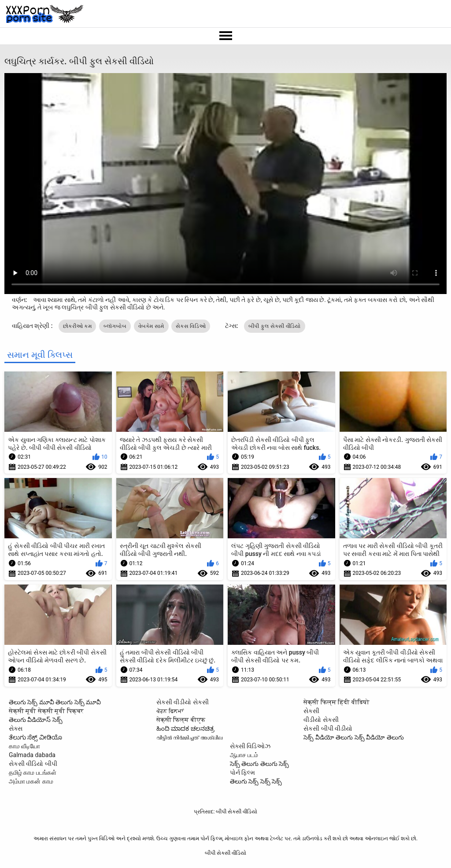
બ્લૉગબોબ (115, 326)
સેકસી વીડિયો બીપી (33, 764)
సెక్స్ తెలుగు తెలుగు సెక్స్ (259, 764)
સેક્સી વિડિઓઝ (250, 746)
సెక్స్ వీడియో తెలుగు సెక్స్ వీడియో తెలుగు (353, 737)
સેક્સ (16, 728)
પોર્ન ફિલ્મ (242, 772)
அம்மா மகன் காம (31, 781)
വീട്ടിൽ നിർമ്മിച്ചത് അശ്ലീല (189, 737)
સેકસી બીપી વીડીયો (328, 728)
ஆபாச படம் (244, 755)
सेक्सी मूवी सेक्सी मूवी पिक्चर (46, 711)
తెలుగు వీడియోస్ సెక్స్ (36, 720)
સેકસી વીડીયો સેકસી (183, 702)
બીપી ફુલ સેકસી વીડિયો (275, 326)
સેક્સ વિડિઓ (191, 326)
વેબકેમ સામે (151, 326)
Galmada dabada (32, 755)
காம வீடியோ (24, 746)
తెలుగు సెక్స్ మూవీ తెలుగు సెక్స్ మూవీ (55, 702)
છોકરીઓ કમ (77, 326)
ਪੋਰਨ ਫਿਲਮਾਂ (170, 711)
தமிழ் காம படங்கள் (33, 772)
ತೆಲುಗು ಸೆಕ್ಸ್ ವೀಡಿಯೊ (35, 737)
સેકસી (311, 711)
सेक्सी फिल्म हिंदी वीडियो (336, 702)
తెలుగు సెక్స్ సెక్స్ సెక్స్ (256, 781)
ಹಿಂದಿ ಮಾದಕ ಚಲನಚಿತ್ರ (185, 728)
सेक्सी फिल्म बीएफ (181, 720)
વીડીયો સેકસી (321, 720)
